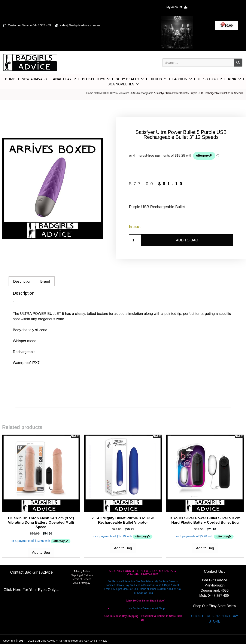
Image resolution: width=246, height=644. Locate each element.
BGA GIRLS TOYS (106, 93)
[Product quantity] (135, 240)
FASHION (182, 79)
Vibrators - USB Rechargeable (136, 93)
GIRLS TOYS (210, 79)
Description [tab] (22, 281)
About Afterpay (82, 583)
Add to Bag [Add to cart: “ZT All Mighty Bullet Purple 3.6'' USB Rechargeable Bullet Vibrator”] (123, 548)
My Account (177, 7)
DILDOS (158, 79)
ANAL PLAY (64, 79)
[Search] (238, 63)
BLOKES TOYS (96, 79)
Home (90, 93)
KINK (234, 79)
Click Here (12, 590)
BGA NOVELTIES (123, 84)
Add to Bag (187, 240)
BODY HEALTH (130, 79)
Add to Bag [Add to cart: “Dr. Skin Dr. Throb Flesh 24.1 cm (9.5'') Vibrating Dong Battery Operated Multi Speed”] (41, 552)
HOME (10, 79)
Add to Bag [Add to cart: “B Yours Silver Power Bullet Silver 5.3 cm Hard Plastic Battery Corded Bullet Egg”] (205, 548)
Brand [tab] (45, 281)
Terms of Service (82, 579)
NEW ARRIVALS (34, 79)
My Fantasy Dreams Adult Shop (147, 608)
